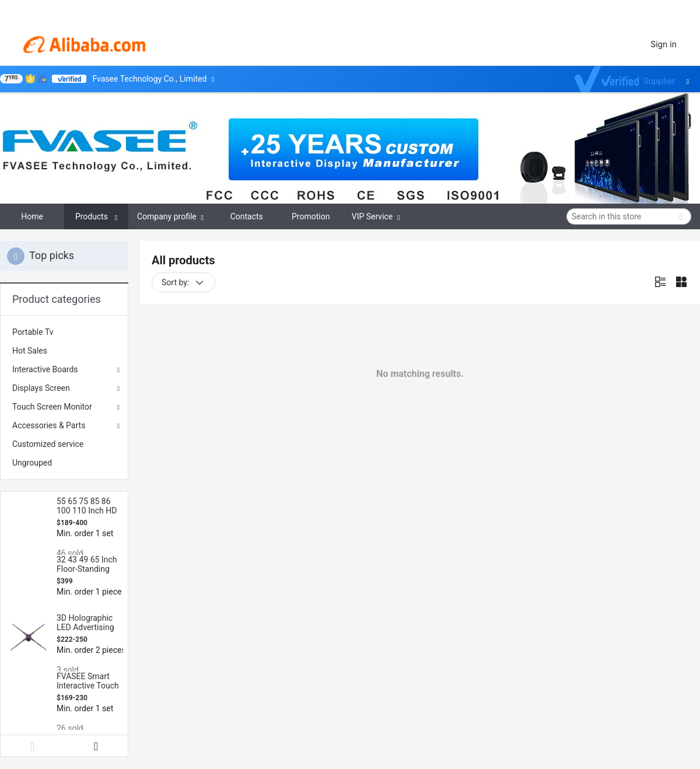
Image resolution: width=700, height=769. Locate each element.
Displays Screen (41, 388)
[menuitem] (64, 332)
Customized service (48, 444)
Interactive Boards (45, 369)
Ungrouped (32, 463)
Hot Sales (30, 351)
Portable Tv (33, 332)
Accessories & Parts (49, 425)
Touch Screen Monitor (52, 407)
